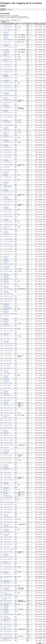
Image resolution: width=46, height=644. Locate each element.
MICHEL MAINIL (8, 629)
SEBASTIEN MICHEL (6, 133)
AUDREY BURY (8, 386)
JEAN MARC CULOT (9, 90)
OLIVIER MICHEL (8, 222)
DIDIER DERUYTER (9, 583)
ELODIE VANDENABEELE (7, 121)
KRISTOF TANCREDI (6, 515)
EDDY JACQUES (8, 195)
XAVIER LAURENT (8, 351)
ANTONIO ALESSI (8, 147)
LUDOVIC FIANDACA (6, 403)
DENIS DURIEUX (8, 532)
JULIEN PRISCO (8, 237)
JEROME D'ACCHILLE (6, 612)
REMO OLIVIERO (8, 212)
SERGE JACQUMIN (8, 202)
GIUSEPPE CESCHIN (6, 555)
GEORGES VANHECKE (6, 277)
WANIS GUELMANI (8, 505)
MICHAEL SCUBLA (8, 142)
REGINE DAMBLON (8, 577)
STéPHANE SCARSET (6, 45)
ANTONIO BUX (7, 366)
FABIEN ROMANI (8, 152)
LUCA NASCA (7, 472)
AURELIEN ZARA (8, 537)
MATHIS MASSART (8, 217)
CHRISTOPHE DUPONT (7, 416)
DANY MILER (7, 254)
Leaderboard (9, 9)
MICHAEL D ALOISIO (6, 257)
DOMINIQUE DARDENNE (7, 304)
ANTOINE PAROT (8, 634)
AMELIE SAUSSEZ (8, 78)
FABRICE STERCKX (9, 83)
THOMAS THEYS (8, 624)
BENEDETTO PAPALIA (7, 312)
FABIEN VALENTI (8, 586)
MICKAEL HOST (8, 336)
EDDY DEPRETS (8, 123)
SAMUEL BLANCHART (6, 292)
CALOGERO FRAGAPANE (6, 589)
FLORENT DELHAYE (9, 100)
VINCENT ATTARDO (9, 224)
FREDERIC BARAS (8, 69)
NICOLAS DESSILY (8, 62)
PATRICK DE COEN (8, 408)
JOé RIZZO (7, 448)
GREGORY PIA (7, 507)
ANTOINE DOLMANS (9, 549)
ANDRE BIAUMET (8, 361)
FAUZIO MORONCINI (6, 38)
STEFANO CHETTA (8, 410)
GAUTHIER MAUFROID (6, 322)
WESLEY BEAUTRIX (9, 343)
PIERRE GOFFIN (8, 383)
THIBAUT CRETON (8, 423)
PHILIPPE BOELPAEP (6, 190)
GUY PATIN (7, 284)
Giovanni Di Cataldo (8, 294)
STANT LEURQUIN (8, 249)
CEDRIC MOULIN (8, 600)
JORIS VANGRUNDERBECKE (8, 593)
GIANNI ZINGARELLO (6, 324)
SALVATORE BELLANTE (7, 341)
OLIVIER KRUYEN (8, 497)
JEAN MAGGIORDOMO (7, 185)
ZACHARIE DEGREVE (6, 391)
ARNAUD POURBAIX (6, 175)
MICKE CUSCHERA (8, 264)
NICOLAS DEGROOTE (6, 287)
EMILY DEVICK (7, 180)
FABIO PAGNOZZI (8, 368)
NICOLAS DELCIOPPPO (6, 394)
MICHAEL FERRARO (9, 247)
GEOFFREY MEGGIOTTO (6, 451)
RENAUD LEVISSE (8, 234)
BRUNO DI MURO (8, 244)
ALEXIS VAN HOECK (9, 242)
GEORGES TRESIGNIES (6, 93)
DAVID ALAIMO (7, 539)
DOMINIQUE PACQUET (7, 81)
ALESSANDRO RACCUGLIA (7, 267)
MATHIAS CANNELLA (6, 607)
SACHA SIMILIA (8, 85)
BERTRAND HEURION (6, 334)
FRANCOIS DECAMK (6, 33)
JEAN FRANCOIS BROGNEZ (8, 279)
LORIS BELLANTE (8, 88)
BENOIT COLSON (8, 137)
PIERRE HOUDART (8, 72)
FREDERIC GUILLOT (6, 262)
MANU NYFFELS (8, 388)
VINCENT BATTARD (9, 289)
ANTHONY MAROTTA (6, 453)
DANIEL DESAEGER (9, 502)
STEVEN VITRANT (8, 443)
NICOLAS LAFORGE (9, 229)
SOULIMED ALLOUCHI (6, 381)
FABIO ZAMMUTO (8, 569)
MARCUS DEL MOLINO (7, 562)
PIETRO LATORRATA (6, 160)
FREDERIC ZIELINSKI (6, 572)
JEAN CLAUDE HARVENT (7, 525)
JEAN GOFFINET (8, 622)
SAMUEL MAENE (8, 552)
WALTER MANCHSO (9, 40)
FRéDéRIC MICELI (8, 199)
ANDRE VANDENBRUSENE (8, 495)
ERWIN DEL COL (8, 542)
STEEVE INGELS (8, 420)
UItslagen (3, 9)
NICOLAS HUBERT (8, 455)
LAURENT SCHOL (8, 348)
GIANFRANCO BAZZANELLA (7, 581)
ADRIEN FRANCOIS (9, 428)
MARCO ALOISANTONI (7, 98)
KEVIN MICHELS (8, 150)
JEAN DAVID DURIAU (7, 55)
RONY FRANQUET (8, 522)
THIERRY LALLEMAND (6, 260)
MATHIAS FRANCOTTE (6, 198)
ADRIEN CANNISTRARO (7, 274)
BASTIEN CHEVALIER (6, 371)
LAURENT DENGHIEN (6, 128)
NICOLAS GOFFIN (8, 435)
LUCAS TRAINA (8, 418)
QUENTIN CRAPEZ (8, 590)
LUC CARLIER (7, 338)
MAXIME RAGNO (8, 326)
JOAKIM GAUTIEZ (8, 413)
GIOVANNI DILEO (8, 425)
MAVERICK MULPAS (9, 314)
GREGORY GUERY (8, 331)
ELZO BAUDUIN (8, 177)
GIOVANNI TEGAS (8, 108)
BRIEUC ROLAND (8, 301)
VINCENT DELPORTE (6, 145)
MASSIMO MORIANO (6, 111)
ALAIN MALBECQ (8, 517)
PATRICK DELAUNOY (6, 466)
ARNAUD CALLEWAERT (7, 605)
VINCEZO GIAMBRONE (6, 140)
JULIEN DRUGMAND (6, 135)
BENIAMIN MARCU (8, 157)
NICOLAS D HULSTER (6, 488)
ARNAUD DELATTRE (9, 445)
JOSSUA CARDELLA (9, 239)
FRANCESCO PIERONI (7, 35)
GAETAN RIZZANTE (9, 632)
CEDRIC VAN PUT (8, 557)
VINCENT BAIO (7, 353)
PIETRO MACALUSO (6, 493)
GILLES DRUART (8, 118)
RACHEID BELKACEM (6, 232)
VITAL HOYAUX (8, 373)
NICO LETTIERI (8, 574)
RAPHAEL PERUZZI (9, 95)
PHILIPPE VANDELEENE (7, 617)
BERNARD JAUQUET (6, 376)
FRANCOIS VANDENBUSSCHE (8, 307)
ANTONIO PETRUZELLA (6, 610)
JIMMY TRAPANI (8, 463)
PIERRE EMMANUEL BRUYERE (6, 75)
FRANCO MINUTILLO (6, 431)
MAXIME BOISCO (8, 25)
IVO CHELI (6, 578)
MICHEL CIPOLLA (8, 358)
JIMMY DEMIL (7, 130)
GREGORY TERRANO (6, 483)
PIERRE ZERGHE (8, 209)
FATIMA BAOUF (8, 42)
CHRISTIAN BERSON (6, 173)
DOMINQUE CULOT (9, 470)
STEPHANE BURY (8, 567)
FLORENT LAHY (8, 500)
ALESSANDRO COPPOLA (7, 53)
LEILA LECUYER (8, 460)
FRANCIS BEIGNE (8, 125)
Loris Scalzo (7, 316)
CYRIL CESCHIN (8, 162)
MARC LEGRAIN (8, 398)
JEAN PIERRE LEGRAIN (7, 401)
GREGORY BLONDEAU (6, 207)
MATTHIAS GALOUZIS (6, 220)
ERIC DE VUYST (8, 485)
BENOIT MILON (8, 512)
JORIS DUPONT (8, 475)
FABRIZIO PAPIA (8, 170)
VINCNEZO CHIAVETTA (6, 282)
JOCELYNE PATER (8, 637)
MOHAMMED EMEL (8, 527)
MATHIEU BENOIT (8, 27)
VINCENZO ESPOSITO (6, 183)
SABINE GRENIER (8, 520)
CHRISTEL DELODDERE (6, 530)
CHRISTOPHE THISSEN (7, 490)
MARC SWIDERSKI (8, 559)
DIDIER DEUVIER (8, 165)
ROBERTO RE (7, 269)
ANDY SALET (7, 547)
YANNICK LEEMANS (9, 440)
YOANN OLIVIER (8, 30)
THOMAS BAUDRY (8, 299)
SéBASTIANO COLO (9, 396)
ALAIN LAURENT (8, 477)
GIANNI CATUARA (8, 113)
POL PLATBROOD (8, 67)
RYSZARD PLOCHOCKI (6, 50)
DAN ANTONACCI (8, 458)
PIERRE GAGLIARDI (9, 480)
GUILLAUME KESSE (9, 405)
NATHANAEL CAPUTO (7, 433)
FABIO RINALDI (8, 564)
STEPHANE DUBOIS (9, 614)
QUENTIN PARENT (8, 252)
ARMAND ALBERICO (9, 510)
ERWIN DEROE (8, 204)
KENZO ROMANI (8, 155)
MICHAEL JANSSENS (6, 319)
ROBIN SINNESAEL (8, 187)
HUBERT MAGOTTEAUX (7, 468)
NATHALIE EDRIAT (8, 329)
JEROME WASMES (8, 346)
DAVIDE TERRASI (8, 544)
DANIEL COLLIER (8, 115)
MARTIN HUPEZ (8, 214)
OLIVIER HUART (8, 356)
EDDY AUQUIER (8, 57)
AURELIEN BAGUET (9, 192)
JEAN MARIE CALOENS (7, 535)
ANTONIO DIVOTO (8, 363)
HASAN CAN (7, 167)
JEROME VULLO (8, 64)
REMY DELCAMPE (8, 271)
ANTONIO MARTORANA (6, 106)
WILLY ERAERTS (8, 603)
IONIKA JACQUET (8, 595)
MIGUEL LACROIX (8, 47)
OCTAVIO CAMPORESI (6, 379)
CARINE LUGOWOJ (8, 296)
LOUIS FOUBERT (8, 438)
